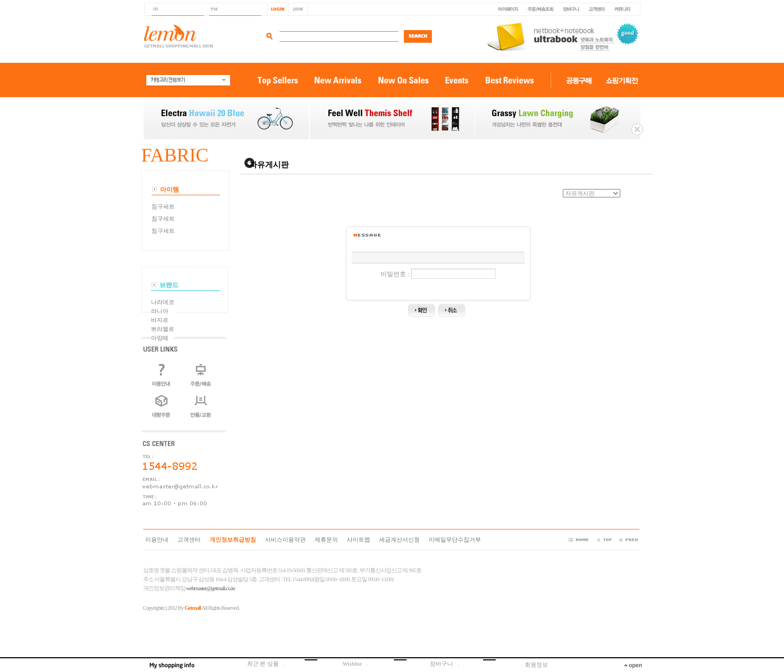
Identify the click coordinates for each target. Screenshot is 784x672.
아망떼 (160, 338)
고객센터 (189, 540)
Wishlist (358, 664)
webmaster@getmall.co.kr (210, 588)
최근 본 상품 (269, 664)
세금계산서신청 (399, 540)
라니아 (160, 311)
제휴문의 (326, 540)
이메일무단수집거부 (455, 540)
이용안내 (157, 540)
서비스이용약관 (285, 540)
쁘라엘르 (163, 329)
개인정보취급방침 (233, 540)
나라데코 (163, 302)
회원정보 (536, 665)
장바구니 (447, 664)
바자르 (160, 320)
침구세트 (163, 206)
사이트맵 (358, 540)
